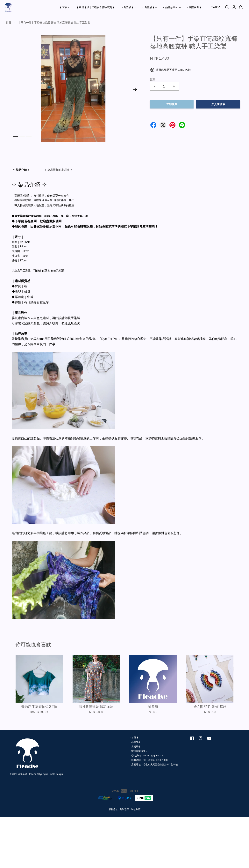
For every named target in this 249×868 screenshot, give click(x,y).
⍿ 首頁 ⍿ (65, 7)
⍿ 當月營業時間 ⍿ (138, 751)
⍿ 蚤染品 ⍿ (129, 7)
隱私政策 (124, 809)
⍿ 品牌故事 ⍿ (172, 7)
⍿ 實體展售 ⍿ (194, 7)
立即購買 (172, 104)
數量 (153, 79)
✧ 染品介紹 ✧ (21, 170)
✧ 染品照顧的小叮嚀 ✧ (58, 170)
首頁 (9, 23)
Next (135, 89)
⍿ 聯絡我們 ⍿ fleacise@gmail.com (147, 756)
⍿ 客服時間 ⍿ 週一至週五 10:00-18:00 (149, 760)
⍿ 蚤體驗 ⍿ (150, 7)
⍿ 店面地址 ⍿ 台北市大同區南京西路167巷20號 (154, 765)
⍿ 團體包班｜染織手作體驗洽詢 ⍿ (96, 7)
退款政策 (136, 809)
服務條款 (113, 809)
